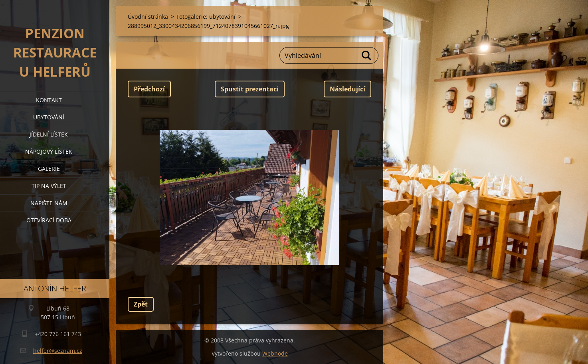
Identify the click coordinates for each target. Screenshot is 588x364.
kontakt (49, 100)
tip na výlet (49, 186)
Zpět (141, 304)
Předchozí (149, 89)
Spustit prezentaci (250, 89)
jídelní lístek (49, 134)
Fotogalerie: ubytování (206, 17)
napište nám (49, 203)
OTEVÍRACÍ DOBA (49, 220)
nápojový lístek (49, 151)
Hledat (367, 55)
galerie (49, 169)
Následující (347, 89)
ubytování (49, 117)
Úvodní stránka (148, 17)
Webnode (275, 353)
